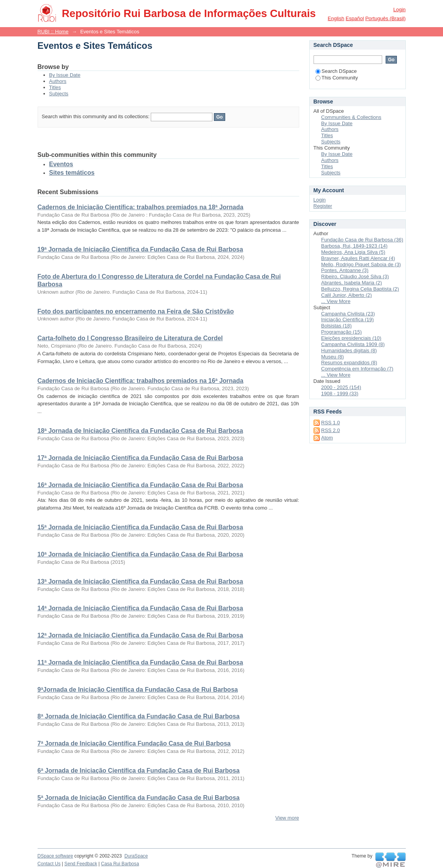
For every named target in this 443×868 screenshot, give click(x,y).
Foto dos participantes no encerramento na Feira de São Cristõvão (136, 311)
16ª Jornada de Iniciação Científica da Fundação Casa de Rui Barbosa (140, 485)
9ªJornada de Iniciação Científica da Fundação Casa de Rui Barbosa (138, 690)
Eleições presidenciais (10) (351, 338)
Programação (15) (342, 332)
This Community (337, 78)
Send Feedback (81, 864)
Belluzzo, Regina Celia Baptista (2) (360, 289)
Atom (327, 438)
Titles (55, 87)
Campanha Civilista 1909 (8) (353, 344)
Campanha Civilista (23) (348, 314)
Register (323, 206)
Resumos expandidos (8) (349, 363)
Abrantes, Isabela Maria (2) (352, 283)
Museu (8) (333, 357)
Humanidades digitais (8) (349, 350)
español (355, 18)
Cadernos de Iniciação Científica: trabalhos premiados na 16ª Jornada (140, 381)
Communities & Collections (351, 117)
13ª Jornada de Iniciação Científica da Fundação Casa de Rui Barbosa (140, 581)
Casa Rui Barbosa (120, 864)
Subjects (59, 94)
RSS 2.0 (331, 430)
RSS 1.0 (331, 423)
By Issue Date (65, 75)
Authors (58, 81)
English (336, 18)
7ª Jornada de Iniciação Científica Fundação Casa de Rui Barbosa (134, 743)
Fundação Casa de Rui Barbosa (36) (362, 240)
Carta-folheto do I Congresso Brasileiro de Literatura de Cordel (130, 338)
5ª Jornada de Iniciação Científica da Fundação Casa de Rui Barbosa (139, 798)
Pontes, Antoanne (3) (345, 270)
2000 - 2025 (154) (341, 387)
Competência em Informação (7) (357, 369)
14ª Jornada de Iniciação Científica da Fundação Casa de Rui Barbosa (140, 608)
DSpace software (55, 856)
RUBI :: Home (53, 32)
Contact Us (49, 864)
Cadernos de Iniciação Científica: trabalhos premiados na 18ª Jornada (140, 207)
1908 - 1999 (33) (340, 394)
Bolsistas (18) (337, 326)
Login (400, 9)
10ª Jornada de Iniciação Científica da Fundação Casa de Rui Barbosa (140, 554)
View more (287, 818)
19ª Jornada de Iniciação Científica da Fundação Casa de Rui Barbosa (140, 249)
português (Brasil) (385, 18)
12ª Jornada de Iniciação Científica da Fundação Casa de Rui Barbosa (140, 635)
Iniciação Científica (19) (348, 319)
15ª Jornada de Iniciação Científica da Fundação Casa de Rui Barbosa (140, 527)
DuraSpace (136, 856)
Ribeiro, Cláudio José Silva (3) (355, 276)
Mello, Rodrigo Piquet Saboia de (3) (361, 264)
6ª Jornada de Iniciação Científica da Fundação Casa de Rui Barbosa (139, 771)
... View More (336, 301)
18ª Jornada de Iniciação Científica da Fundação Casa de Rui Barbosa (140, 431)
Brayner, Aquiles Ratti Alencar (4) (358, 258)
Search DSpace (336, 71)
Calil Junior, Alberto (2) (347, 295)
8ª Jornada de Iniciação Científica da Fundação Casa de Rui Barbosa (139, 716)
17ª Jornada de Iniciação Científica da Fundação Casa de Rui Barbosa (140, 458)
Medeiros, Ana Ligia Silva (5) (353, 252)
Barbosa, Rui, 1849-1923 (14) (354, 246)
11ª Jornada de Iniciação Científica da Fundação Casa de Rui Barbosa (140, 662)
